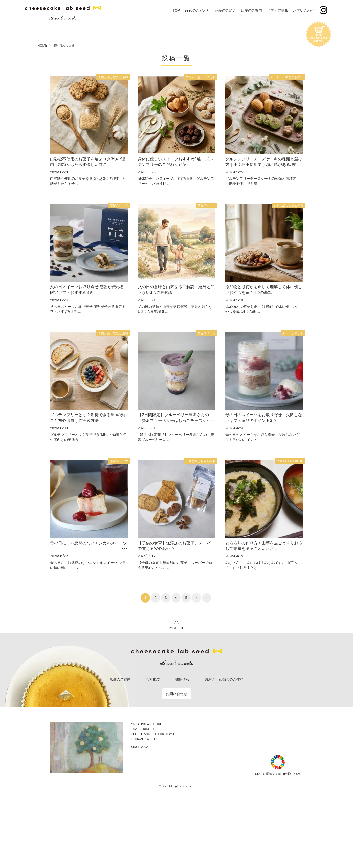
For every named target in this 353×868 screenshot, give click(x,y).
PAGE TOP (176, 624)
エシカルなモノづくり (201, 77)
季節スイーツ (119, 205)
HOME (42, 45)
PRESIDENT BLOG (290, 461)
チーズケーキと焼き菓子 (287, 77)
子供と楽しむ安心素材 (113, 77)
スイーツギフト (293, 333)
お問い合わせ (176, 694)
